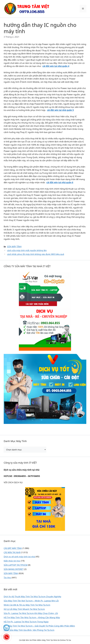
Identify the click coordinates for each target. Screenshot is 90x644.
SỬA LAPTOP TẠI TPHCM (16, 565)
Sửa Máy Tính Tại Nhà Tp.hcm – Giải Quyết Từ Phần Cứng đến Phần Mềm (39, 626)
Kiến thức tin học (12, 561)
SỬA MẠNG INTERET (14, 569)
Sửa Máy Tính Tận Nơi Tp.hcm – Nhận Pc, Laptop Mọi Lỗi (31, 601)
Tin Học (7, 578)
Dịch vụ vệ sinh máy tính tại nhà (19, 557)
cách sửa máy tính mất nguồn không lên (27, 250)
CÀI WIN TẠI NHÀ (12, 552)
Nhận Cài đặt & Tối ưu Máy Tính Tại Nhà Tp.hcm (27, 605)
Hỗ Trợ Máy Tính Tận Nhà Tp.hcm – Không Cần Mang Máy (32, 617)
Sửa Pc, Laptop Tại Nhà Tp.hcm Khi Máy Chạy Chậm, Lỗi (31, 613)
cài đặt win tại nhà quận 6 (60, 182)
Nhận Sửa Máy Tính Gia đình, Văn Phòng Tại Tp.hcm (29, 630)
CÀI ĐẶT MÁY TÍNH (13, 548)
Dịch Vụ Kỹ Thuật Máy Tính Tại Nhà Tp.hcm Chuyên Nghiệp (32, 596)
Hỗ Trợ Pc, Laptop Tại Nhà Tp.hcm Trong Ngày (26, 622)
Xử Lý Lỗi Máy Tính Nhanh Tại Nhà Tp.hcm (24, 609)
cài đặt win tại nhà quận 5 (60, 110)
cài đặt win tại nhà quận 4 (56, 66)
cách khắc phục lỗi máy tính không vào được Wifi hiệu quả (36, 254)
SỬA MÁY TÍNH (14, 247)
